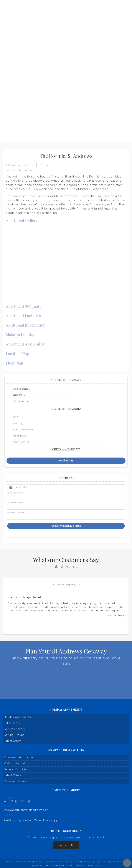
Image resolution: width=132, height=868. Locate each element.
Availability (66, 461)
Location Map (66, 353)
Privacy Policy (55, 865)
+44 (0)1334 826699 (17, 801)
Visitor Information (16, 763)
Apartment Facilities (66, 315)
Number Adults (15, 503)
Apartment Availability (66, 344)
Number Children (17, 513)
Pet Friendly (12, 723)
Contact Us (66, 845)
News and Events (16, 781)
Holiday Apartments (17, 717)
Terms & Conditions (87, 865)
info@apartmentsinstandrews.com (26, 810)
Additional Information (66, 325)
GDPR (69, 865)
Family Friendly (15, 729)
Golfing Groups (14, 735)
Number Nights (15, 493)
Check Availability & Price (66, 526)
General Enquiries (16, 769)
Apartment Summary (66, 306)
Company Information (18, 757)
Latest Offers (13, 741)
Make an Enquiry (66, 334)
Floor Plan (66, 363)
